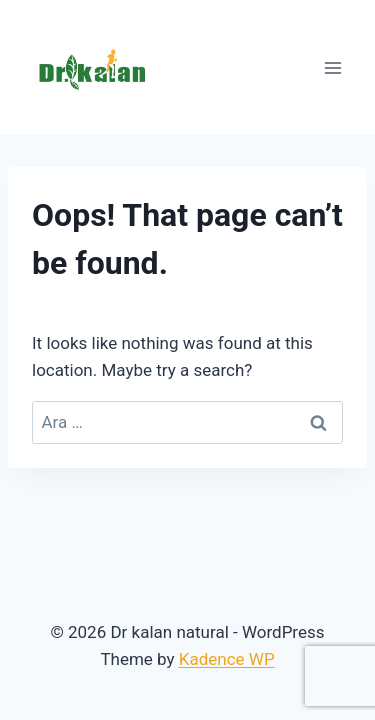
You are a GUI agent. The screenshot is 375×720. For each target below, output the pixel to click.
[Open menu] (332, 67)
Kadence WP (227, 659)
